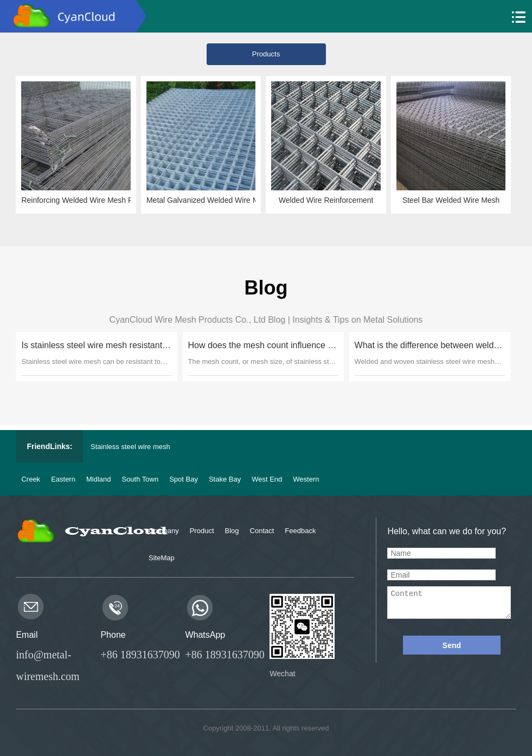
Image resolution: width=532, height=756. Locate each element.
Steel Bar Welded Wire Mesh (451, 200)
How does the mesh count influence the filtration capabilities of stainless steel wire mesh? (262, 345)
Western (306, 479)
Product (202, 531)
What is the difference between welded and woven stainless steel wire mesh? (428, 345)
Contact (262, 531)
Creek (31, 479)
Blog (232, 531)
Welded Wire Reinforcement (327, 200)
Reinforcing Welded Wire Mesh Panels (78, 200)
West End (267, 479)
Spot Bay (184, 479)
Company (164, 531)
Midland (99, 479)
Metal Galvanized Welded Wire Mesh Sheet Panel (203, 200)
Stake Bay (225, 479)
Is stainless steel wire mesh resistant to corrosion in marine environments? (95, 345)
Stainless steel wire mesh (130, 447)
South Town (140, 479)
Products (267, 54)
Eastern (63, 479)
